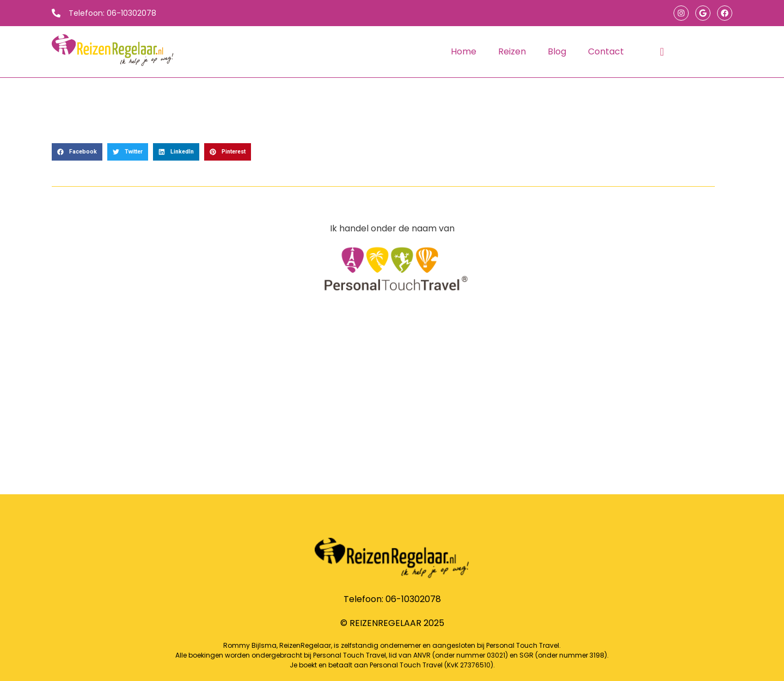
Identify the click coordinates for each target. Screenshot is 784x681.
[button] (77, 152)
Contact (606, 51)
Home (464, 51)
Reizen (512, 51)
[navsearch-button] (662, 52)
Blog (557, 51)
